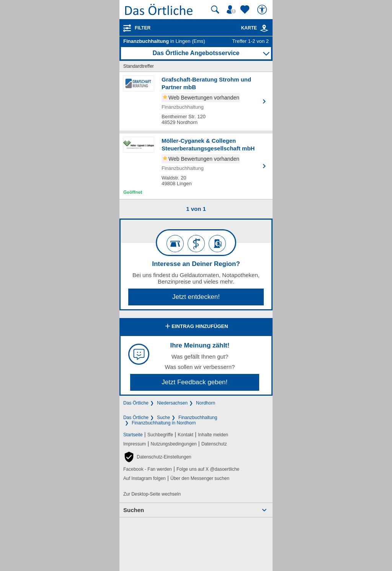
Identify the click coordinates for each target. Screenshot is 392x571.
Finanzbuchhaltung (198, 418)
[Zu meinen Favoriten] (246, 10)
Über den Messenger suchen (200, 478)
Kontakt (185, 435)
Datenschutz (214, 444)
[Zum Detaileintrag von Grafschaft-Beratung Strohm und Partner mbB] (196, 101)
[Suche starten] (215, 10)
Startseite (133, 435)
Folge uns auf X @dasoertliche (208, 469)
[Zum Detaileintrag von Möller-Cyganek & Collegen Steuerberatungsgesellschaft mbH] (196, 166)
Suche (163, 418)
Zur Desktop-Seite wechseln (152, 494)
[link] (264, 28)
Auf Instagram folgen (145, 478)
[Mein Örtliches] (232, 10)
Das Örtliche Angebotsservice (196, 53)
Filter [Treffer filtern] (143, 28)
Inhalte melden (213, 435)
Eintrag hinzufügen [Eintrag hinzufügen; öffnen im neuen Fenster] (196, 327)
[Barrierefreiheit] (263, 10)
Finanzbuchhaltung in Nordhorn (164, 423)
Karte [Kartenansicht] (255, 28)
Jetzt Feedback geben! (194, 382)
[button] (157, 457)
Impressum (135, 444)
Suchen (134, 510)
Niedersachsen (172, 403)
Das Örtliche (136, 403)
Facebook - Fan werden (148, 469)
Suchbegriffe (160, 435)
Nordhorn (206, 403)
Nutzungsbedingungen (174, 444)
